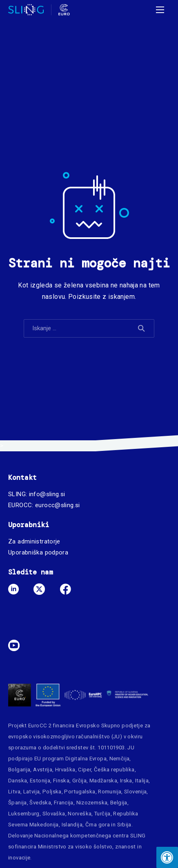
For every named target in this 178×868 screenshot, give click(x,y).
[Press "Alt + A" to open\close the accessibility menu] (167, 857)
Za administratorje (34, 541)
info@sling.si (47, 494)
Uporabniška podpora (38, 552)
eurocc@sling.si (58, 505)
